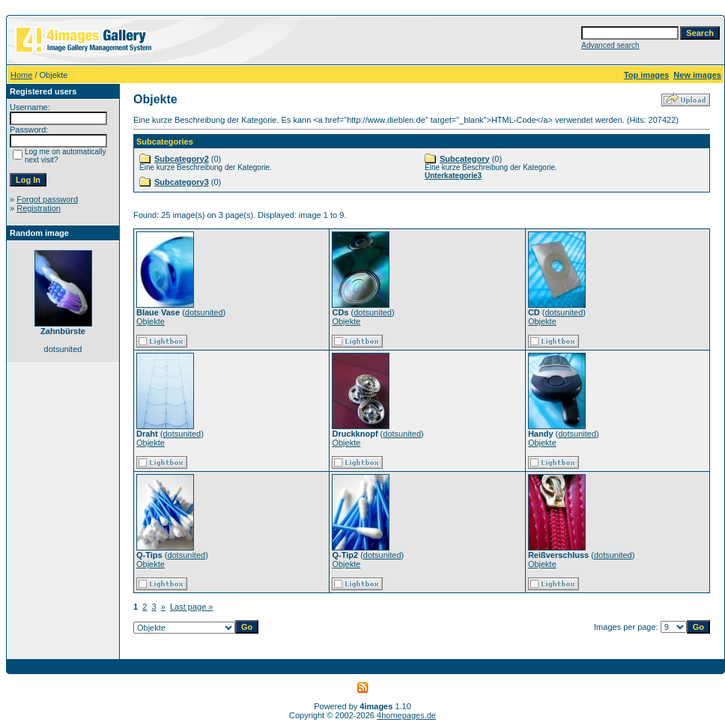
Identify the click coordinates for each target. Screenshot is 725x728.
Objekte (151, 321)
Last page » (192, 607)
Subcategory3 (182, 182)
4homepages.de (406, 715)
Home (21, 75)
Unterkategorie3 (453, 176)
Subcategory (465, 159)
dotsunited (204, 312)
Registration (39, 208)
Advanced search (610, 45)
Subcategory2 (182, 159)
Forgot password (47, 199)
